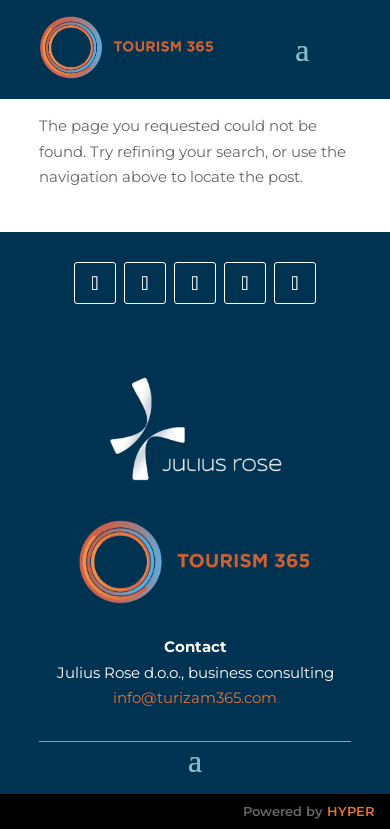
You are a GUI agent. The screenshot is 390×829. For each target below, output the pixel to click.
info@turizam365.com (195, 697)
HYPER (351, 811)
